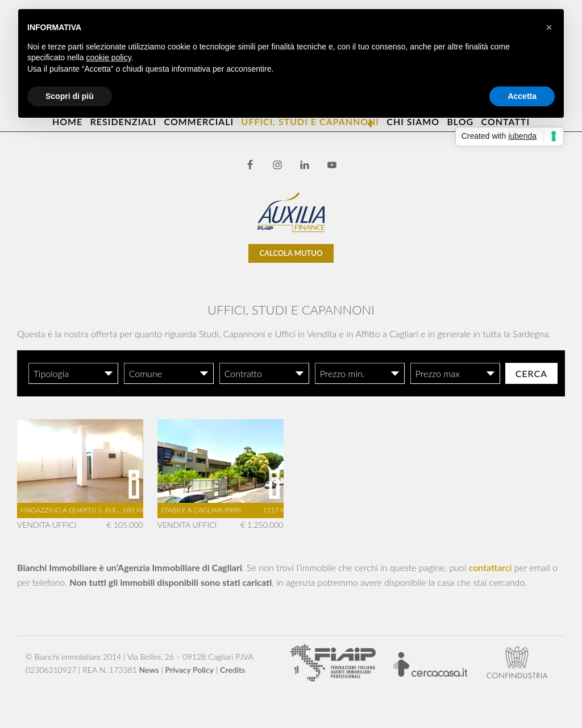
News (149, 670)
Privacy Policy (190, 670)
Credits (232, 670)
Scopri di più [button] (70, 96)
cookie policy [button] (109, 57)
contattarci (490, 567)
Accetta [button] (522, 96)
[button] (549, 27)
